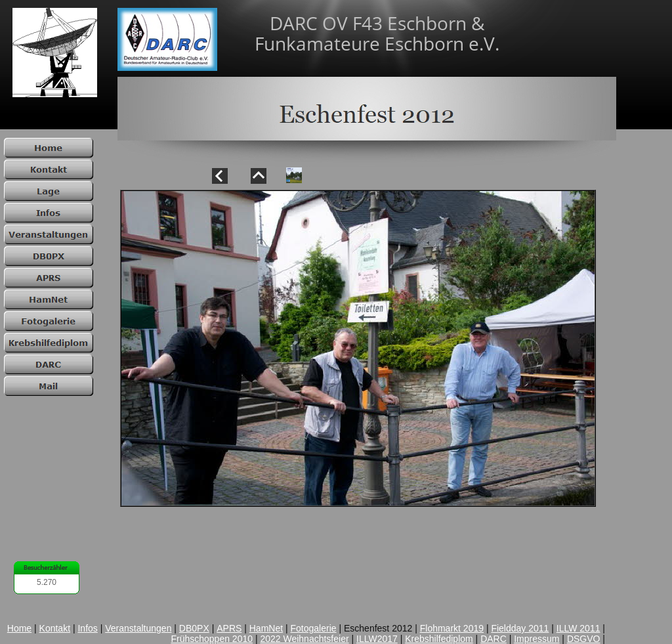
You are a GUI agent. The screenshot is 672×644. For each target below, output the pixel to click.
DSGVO (584, 639)
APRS (229, 628)
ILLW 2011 (578, 628)
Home (19, 628)
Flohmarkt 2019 (452, 628)
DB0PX (194, 628)
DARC (493, 639)
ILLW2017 (377, 639)
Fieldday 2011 (520, 628)
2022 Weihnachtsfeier (304, 639)
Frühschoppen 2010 (212, 639)
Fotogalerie (314, 628)
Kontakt (55, 628)
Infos (87, 628)
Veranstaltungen (138, 628)
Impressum (536, 639)
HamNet (266, 628)
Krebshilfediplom (439, 639)
